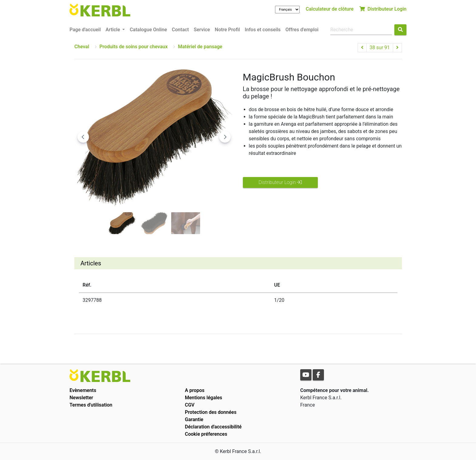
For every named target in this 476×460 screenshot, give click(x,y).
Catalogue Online (148, 30)
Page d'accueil (85, 30)
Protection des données (211, 412)
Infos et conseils (263, 30)
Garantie (194, 419)
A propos (195, 390)
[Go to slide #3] (186, 223)
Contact (180, 30)
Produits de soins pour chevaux (134, 47)
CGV (190, 405)
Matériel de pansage (200, 47)
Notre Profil (228, 30)
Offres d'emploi (302, 30)
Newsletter (81, 398)
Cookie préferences (206, 434)
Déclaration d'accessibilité (213, 427)
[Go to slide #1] (123, 223)
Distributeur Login (383, 9)
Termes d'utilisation (91, 405)
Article (113, 30)
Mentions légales (204, 398)
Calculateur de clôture (330, 9)
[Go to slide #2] (154, 223)
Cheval (82, 47)
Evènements (83, 390)
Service (202, 30)
